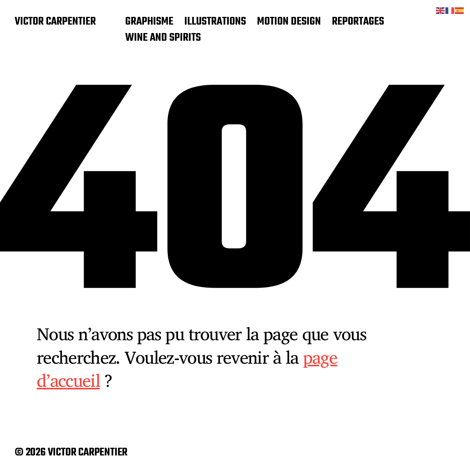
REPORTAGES (358, 22)
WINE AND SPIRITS (163, 38)
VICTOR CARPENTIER (55, 22)
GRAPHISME (149, 22)
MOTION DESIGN (289, 22)
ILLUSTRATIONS (215, 22)
